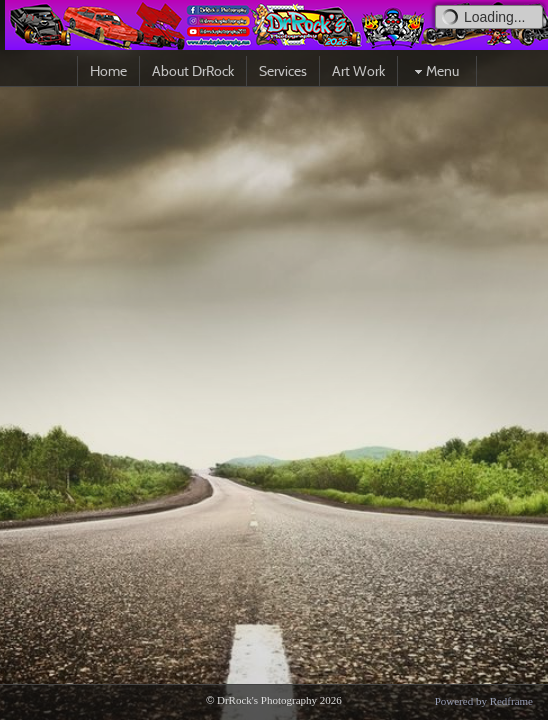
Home (108, 71)
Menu (434, 71)
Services (283, 71)
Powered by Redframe (484, 701)
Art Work (358, 71)
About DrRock (193, 71)
